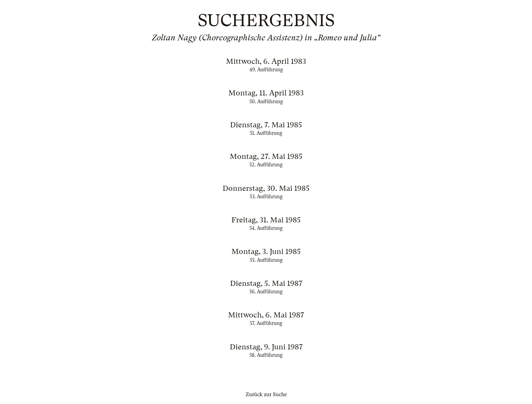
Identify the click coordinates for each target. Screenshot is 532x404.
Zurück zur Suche (266, 394)
